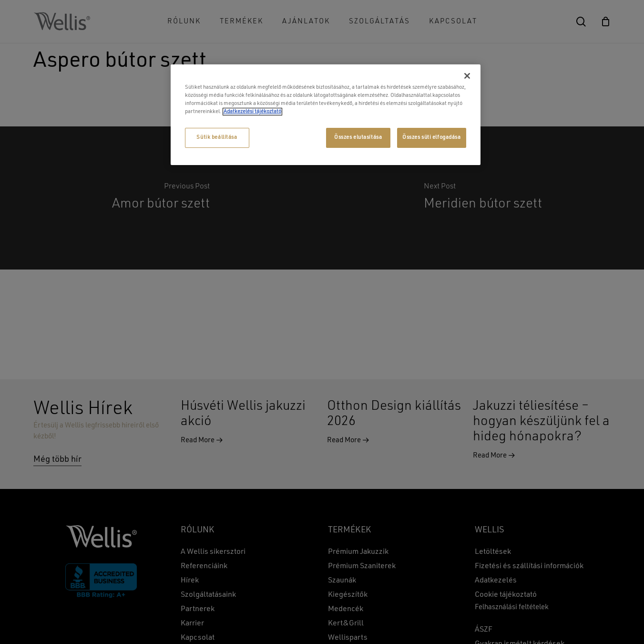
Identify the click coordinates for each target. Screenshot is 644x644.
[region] (326, 115)
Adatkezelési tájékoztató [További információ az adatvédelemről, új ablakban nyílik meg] (252, 112)
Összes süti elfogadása (432, 137)
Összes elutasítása (358, 137)
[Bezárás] (467, 76)
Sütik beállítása (217, 137)
